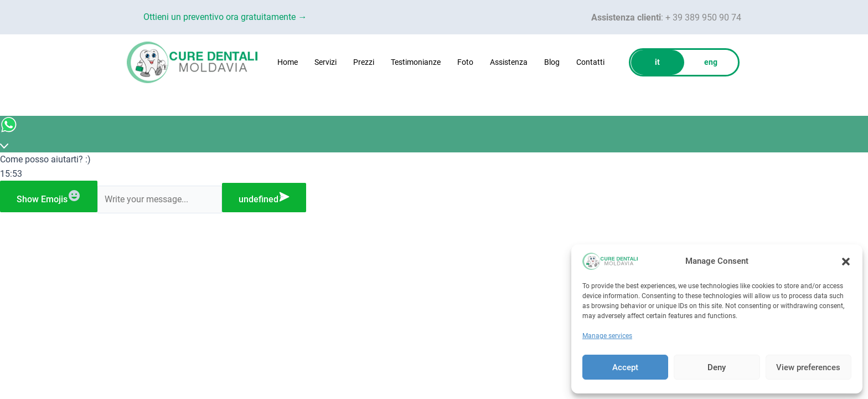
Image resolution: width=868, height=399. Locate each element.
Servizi (325, 62)
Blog (552, 62)
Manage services (607, 336)
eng (711, 62)
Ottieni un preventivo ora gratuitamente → (231, 17)
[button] (846, 262)
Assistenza (509, 62)
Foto (465, 62)
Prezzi (364, 62)
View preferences (808, 367)
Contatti (590, 62)
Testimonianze (416, 62)
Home (288, 62)
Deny (717, 367)
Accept (625, 367)
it (657, 62)
